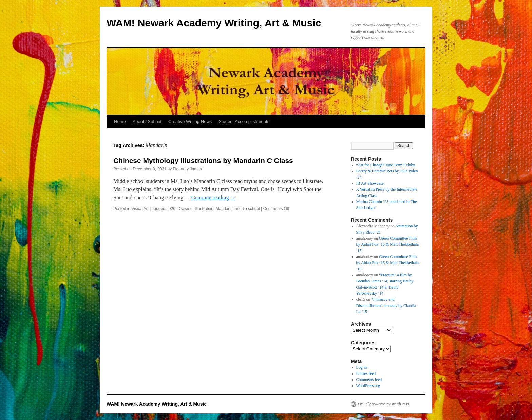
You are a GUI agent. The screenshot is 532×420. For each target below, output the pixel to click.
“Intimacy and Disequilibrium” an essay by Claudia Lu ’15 (386, 306)
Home (120, 121)
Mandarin (224, 209)
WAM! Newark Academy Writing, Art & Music (214, 23)
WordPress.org (368, 386)
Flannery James (187, 169)
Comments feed (369, 380)
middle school (247, 209)
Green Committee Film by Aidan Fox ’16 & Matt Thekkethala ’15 (387, 244)
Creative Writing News (190, 121)
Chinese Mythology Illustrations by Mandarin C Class (203, 160)
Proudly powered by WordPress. (384, 404)
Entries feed (366, 373)
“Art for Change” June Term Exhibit (386, 165)
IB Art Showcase (370, 183)
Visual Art (140, 209)
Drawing (185, 209)
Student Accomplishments (244, 121)
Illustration (204, 209)
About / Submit (147, 121)
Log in (362, 367)
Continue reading (214, 197)
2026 (171, 209)
